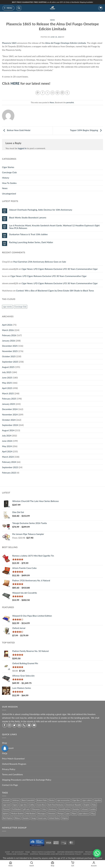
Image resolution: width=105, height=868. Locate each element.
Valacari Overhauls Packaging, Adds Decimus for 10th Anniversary (41, 210)
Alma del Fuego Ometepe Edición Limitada (66, 43)
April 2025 (7, 388)
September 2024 (10, 425)
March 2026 (8, 330)
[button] (8, 8)
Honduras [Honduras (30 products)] (52, 809)
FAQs (5, 753)
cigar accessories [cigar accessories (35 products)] (63, 800)
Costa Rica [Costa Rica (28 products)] (41, 805)
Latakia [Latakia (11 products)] (93, 809)
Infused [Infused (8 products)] (85, 809)
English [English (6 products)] (87, 805)
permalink (70, 102)
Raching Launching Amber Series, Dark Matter (31, 242)
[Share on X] (48, 93)
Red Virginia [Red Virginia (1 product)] (7, 818)
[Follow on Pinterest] (29, 725)
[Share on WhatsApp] (38, 93)
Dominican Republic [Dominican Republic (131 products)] (74, 805)
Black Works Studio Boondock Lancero (28, 217)
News (52, 20)
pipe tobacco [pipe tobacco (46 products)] (84, 814)
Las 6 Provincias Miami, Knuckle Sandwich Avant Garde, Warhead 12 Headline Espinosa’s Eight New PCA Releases (54, 227)
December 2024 (10, 409)
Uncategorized (9, 194)
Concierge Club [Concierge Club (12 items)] (21, 307)
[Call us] (24, 725)
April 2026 (7, 325)
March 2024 (8, 457)
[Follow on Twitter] (14, 725)
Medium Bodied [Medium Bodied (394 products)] (17, 814)
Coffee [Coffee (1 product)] (32, 805)
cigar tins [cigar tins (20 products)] (23, 805)
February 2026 (9, 335)
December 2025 (10, 346)
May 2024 (7, 446)
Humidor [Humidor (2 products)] (76, 809)
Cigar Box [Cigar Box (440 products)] (76, 800)
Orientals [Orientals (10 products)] (52, 814)
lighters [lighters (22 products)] (6, 814)
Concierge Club (9, 172)
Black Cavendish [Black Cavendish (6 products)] (28, 800)
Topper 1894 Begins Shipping (86, 130)
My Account (18, 852)
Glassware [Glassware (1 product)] (36, 809)
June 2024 (7, 441)
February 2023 (9, 473)
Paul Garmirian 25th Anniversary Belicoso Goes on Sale (40, 262)
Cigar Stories (8, 167)
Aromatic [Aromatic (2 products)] (6, 800)
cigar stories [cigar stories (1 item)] (7, 307)
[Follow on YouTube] (34, 725)
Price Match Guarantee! (13, 758)
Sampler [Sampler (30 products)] (26, 818)
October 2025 (9, 356)
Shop (5, 743)
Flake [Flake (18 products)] (94, 805)
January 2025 (9, 404)
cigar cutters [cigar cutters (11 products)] (87, 800)
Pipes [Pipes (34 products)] (74, 814)
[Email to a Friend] (53, 93)
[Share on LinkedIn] (62, 93)
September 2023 (10, 467)
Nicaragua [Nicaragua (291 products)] (42, 814)
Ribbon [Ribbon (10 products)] (17, 818)
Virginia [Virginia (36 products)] (65, 818)
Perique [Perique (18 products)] (61, 814)
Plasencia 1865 (9, 43)
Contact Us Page (10, 785)
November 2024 (10, 414)
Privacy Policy (9, 769)
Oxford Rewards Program (14, 764)
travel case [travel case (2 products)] (42, 818)
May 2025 (7, 383)
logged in (22, 148)
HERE (15, 83)
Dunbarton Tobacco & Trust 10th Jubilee (28, 234)
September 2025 (10, 362)
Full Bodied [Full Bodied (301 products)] (16, 809)
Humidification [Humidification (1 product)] (64, 809)
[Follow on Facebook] (5, 725)
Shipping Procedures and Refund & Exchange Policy (27, 780)
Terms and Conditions (12, 774)
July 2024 (7, 436)
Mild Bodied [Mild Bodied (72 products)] (31, 814)
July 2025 (7, 372)
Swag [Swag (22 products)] (33, 818)
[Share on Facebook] (43, 93)
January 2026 (9, 341)
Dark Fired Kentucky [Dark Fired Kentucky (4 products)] (56, 805)
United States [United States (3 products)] (54, 818)
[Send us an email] (19, 725)
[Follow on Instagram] (10, 725)
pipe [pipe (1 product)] (68, 814)
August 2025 (8, 367)
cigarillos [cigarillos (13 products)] (98, 800)
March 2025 (8, 393)
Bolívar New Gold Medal (16, 130)
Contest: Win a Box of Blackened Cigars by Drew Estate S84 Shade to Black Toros (55, 290)
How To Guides (9, 183)
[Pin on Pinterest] (57, 93)
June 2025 (7, 378)
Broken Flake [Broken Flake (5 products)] (42, 800)
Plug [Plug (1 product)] (93, 814)
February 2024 (9, 462)
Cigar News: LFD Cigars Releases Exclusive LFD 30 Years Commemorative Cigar (60, 269)
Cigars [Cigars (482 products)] (15, 805)
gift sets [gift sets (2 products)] (26, 809)
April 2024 (7, 451)
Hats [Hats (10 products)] (44, 809)
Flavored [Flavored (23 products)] (6, 809)
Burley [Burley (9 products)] (52, 800)
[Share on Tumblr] (67, 93)
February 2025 (9, 399)
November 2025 (10, 351)
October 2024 (9, 420)
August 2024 (8, 430)
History (6, 178)
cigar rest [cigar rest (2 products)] (6, 805)
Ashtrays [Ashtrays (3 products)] (16, 800)
